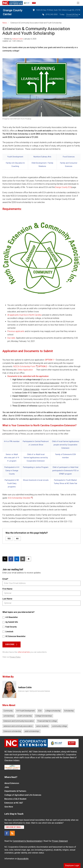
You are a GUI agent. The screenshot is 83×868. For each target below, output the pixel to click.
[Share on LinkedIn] (17, 559)
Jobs (7, 787)
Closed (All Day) (73, 14)
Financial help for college (47, 721)
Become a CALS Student (15, 799)
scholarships (9, 716)
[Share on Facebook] (11, 559)
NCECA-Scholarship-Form (24, 366)
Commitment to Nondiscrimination (27, 841)
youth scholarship (25, 716)
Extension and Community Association (19, 721)
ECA (40, 711)
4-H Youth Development (25, 711)
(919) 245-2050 (50, 14)
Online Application (25, 370)
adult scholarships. (32, 731)
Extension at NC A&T (14, 803)
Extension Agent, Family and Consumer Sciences (34, 691)
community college (59, 726)
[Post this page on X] (5, 559)
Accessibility (23, 859)
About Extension (12, 783)
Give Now (9, 807)
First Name (7, 589)
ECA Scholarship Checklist (19, 498)
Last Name (7, 599)
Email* (5, 579)
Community (8, 711)
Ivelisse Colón (18, 39)
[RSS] (12, 833)
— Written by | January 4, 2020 (19, 39)
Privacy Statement (60, 841)
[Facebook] (7, 833)
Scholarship (69, 711)
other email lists (24, 652)
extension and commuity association (18, 726)
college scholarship (53, 711)
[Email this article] (23, 559)
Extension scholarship (12, 731)
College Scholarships (44, 716)
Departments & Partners (15, 791)
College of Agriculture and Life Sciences (23, 795)
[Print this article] (29, 559)
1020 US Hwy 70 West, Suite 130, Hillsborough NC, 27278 (56, 10)
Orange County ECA (63, 187)
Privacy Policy (15, 657)
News (5, 23)
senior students (42, 726)
